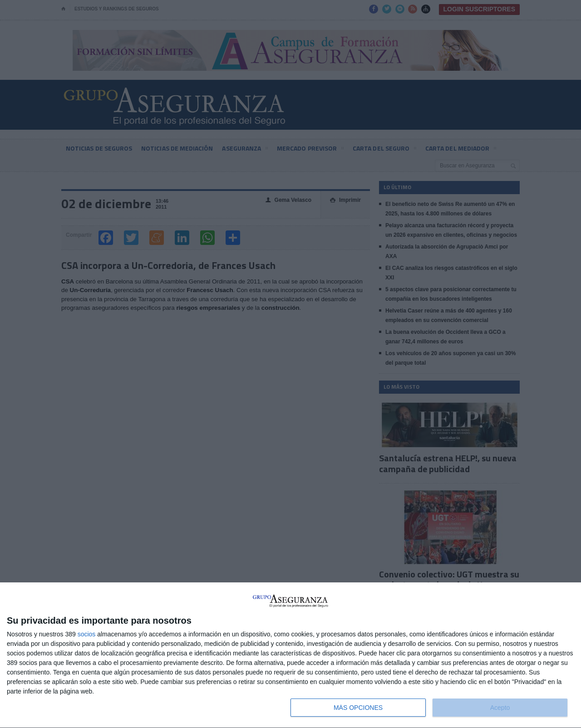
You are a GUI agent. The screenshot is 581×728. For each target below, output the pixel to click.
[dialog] (290, 655)
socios (87, 634)
